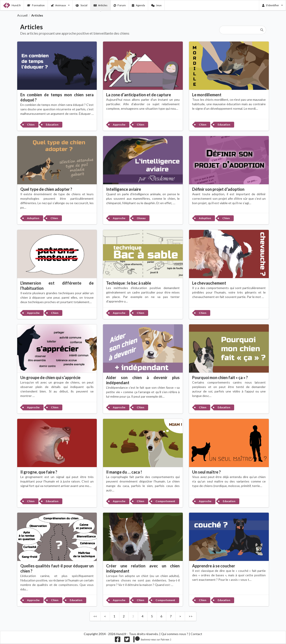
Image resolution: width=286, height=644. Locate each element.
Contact (196, 634)
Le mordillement (207, 95)
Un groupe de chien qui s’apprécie (50, 378)
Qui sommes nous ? (175, 634)
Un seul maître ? (206, 472)
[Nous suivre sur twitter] (127, 641)
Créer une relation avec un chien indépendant (143, 568)
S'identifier (272, 5)
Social (81, 5)
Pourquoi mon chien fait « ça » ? (220, 378)
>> (191, 616)
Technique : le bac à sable (129, 283)
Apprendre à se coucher (214, 566)
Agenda (138, 5)
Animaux (60, 5)
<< (95, 616)
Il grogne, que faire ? (39, 472)
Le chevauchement (209, 283)
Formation (36, 5)
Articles (101, 5)
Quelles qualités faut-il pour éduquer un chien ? (57, 568)
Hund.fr (12, 5)
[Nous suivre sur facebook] (118, 641)
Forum (120, 5)
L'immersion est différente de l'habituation (57, 286)
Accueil (22, 15)
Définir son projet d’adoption (218, 189)
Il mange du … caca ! (124, 472)
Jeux (156, 5)
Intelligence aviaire (124, 189)
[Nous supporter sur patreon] (152, 641)
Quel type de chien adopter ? (46, 189)
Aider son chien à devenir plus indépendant (143, 380)
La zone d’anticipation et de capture (139, 95)
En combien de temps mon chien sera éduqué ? (57, 97)
